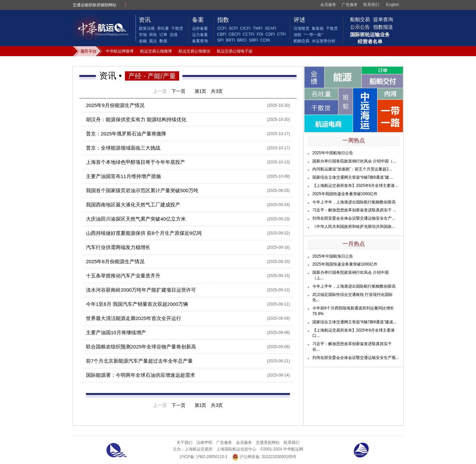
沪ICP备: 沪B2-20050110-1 (203, 457)
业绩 (174, 35)
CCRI (265, 40)
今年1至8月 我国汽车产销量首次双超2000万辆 (137, 304)
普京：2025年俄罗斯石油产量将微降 (126, 134)
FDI (260, 34)
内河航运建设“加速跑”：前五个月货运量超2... (352, 169)
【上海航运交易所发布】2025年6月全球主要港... (355, 186)
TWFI (258, 28)
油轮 (297, 35)
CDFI (270, 34)
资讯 (145, 20)
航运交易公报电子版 (235, 51)
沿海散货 (301, 28)
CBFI (222, 34)
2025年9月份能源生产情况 (115, 105)
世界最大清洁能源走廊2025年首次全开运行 (134, 318)
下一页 (178, 91)
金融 (143, 41)
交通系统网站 (268, 443)
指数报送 (383, 27)
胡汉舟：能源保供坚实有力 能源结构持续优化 (136, 119)
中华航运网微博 (120, 51)
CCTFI (248, 34)
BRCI (242, 40)
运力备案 (200, 35)
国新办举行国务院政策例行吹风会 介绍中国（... (354, 161)
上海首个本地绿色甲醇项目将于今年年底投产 (136, 162)
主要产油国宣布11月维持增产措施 (123, 176)
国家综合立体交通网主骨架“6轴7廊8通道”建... (352, 177)
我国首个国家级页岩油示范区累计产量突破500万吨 (142, 190)
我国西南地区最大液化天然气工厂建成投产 (133, 205)
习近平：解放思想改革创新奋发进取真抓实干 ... (354, 210)
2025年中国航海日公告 (333, 153)
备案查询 (200, 41)
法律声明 (204, 443)
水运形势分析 (324, 41)
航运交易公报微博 (156, 51)
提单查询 (383, 19)
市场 (143, 35)
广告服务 (350, 5)
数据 (163, 41)
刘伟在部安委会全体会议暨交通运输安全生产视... (356, 358)
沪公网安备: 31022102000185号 (264, 457)
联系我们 (371, 5)
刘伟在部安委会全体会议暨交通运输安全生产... (354, 218)
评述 (299, 20)
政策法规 (147, 28)
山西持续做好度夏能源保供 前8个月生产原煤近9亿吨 (144, 233)
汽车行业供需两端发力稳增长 (118, 247)
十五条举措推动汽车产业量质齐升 (123, 276)
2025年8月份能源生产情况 (115, 261)
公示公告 (360, 27)
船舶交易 (301, 41)
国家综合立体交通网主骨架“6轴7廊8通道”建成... (354, 322)
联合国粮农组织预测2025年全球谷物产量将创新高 (141, 347)
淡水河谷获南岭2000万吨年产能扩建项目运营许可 (141, 290)
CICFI (245, 28)
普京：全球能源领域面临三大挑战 (123, 148)
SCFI (233, 28)
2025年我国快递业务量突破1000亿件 (345, 194)
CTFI (281, 34)
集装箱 (318, 28)
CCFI (222, 28)
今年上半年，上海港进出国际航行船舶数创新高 (354, 202)
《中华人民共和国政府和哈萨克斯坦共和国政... (354, 227)
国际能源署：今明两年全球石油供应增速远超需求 (140, 375)
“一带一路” (314, 35)
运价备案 (200, 28)
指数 (223, 20)
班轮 (153, 35)
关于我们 (184, 443)
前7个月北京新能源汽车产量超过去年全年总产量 (139, 361)
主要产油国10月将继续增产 (116, 332)
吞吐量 (163, 28)
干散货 (177, 28)
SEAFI (271, 28)
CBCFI (234, 34)
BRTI (230, 40)
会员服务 (328, 5)
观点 (153, 41)
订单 (163, 35)
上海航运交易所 (199, 449)
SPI (220, 40)
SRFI (253, 40)
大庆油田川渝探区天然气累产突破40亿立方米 (136, 219)
